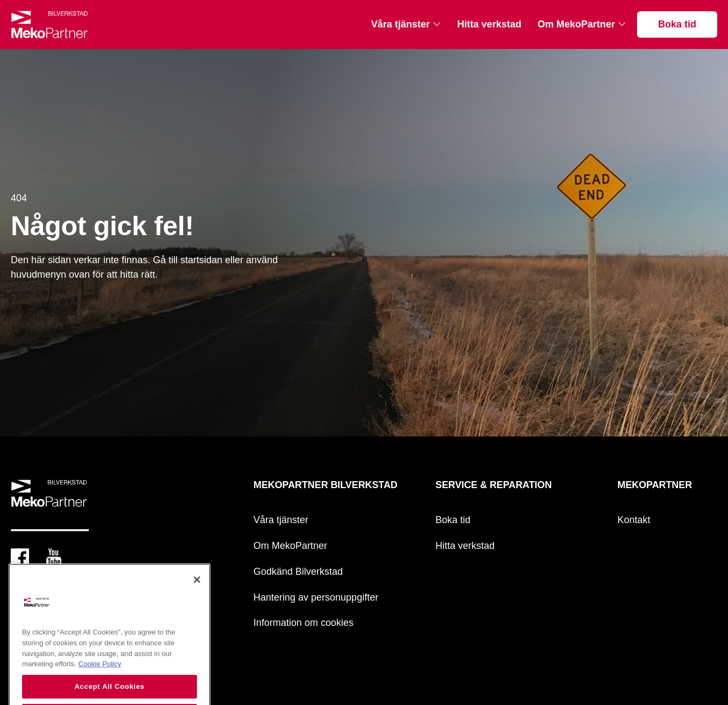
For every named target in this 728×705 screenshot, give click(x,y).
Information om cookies (303, 623)
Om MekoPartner (576, 24)
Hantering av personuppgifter (316, 597)
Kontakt (634, 520)
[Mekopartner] (50, 24)
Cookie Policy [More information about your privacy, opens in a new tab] (100, 675)
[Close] (197, 590)
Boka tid (677, 24)
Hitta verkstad (489, 24)
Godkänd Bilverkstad (298, 572)
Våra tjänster (401, 24)
